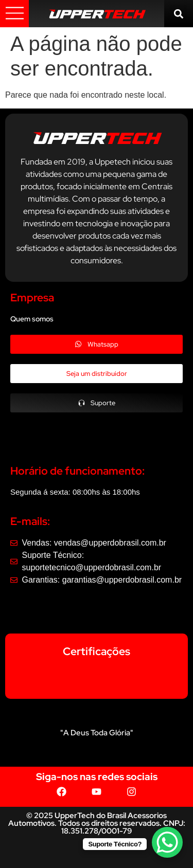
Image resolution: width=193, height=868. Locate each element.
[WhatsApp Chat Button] (167, 842)
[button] (178, 14)
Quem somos (32, 319)
